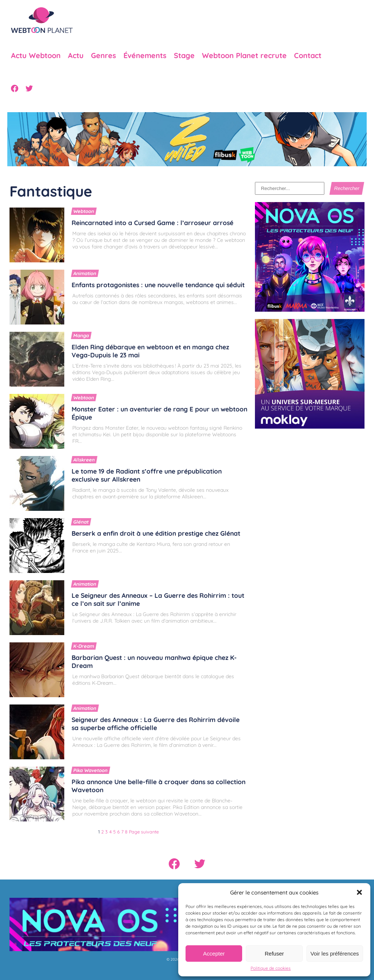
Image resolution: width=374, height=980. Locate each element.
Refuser (274, 954)
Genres (104, 56)
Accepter (214, 954)
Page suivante (144, 832)
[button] (359, 892)
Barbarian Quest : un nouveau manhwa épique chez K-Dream (154, 661)
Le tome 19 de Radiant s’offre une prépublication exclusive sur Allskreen (147, 475)
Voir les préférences (335, 954)
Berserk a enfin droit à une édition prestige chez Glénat (156, 533)
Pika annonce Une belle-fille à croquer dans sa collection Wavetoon (159, 786)
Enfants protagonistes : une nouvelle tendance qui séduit (158, 285)
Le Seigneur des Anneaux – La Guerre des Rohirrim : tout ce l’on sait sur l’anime (158, 599)
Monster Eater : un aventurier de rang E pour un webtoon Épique (159, 413)
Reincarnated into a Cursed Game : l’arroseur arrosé (152, 223)
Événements (145, 56)
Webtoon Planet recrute (244, 56)
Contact (308, 56)
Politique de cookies (271, 968)
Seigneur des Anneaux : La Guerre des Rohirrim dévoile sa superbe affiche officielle (156, 723)
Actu (76, 56)
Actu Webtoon (36, 56)
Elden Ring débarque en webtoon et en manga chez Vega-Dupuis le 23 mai (150, 351)
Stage (184, 56)
